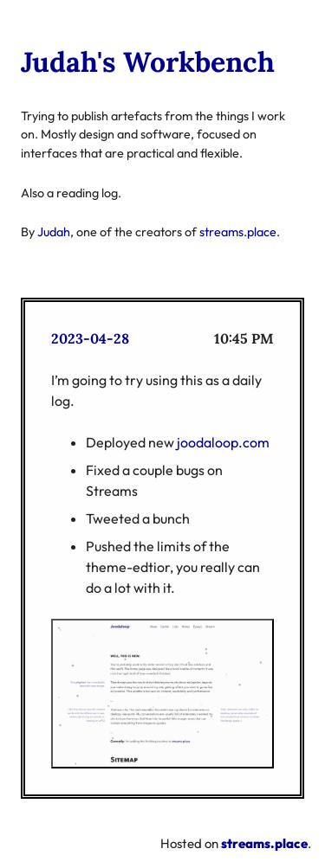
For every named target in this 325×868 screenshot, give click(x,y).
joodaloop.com (223, 442)
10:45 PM (244, 338)
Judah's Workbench (148, 62)
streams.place (238, 232)
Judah (54, 232)
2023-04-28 (90, 338)
